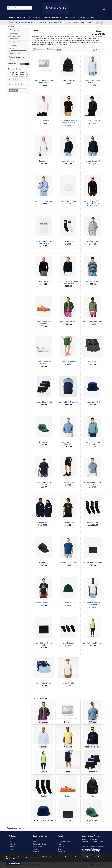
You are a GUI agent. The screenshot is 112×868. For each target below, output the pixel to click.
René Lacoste (87, 37)
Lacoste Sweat (93, 241)
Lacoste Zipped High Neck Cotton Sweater (44, 82)
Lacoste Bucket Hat (93, 402)
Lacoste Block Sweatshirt (68, 402)
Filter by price (14, 45)
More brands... (62, 852)
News (83, 22)
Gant (59, 844)
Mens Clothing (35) (15, 36)
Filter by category (15, 30)
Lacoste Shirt (44, 121)
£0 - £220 (12, 49)
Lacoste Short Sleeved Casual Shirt (44, 483)
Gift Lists (11, 849)
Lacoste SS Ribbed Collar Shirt (93, 483)
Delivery (36, 839)
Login (88, 9)
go (27, 64)
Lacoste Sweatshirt (93, 121)
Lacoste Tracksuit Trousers (93, 643)
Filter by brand (14, 42)
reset (22, 64)
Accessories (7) (14, 33)
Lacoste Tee (44, 161)
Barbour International (64, 842)
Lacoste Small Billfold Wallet (44, 644)
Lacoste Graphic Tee (44, 603)
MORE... (93, 18)
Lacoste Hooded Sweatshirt (44, 201)
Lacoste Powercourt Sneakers (44, 363)
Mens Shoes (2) (14, 38)
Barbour (60, 839)
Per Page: (51, 50)
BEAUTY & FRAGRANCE (53, 18)
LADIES (10, 18)
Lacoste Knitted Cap (68, 201)
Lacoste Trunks (93, 362)
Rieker (60, 849)
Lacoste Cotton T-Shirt (68, 563)
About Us (12, 839)
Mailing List (12, 844)
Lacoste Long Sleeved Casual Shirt (93, 82)
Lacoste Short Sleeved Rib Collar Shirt (93, 604)
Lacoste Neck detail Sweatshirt (93, 443)
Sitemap (36, 852)
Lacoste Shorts (68, 482)
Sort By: (39, 50)
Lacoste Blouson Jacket (68, 322)
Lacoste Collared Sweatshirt (93, 322)
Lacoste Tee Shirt (93, 282)
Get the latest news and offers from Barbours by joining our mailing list (35, 22)
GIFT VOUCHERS (71, 18)
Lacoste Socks (68, 241)
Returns (36, 842)
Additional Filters (15, 54)
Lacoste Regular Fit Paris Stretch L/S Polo (93, 202)
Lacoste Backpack (68, 81)
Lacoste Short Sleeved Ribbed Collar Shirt (68, 122)
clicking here (10, 859)
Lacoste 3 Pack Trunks (44, 402)
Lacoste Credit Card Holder (93, 563)
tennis (77, 37)
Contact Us (91, 22)
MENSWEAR (21, 18)
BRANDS (83, 18)
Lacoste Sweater (68, 161)
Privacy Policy (38, 847)
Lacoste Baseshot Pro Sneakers (44, 323)
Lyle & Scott (61, 847)
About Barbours (74, 22)
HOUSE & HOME (35, 18)
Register (96, 9)
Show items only (17, 57)
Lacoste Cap (44, 442)
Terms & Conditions (40, 844)
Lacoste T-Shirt (68, 523)
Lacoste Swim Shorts (68, 362)
